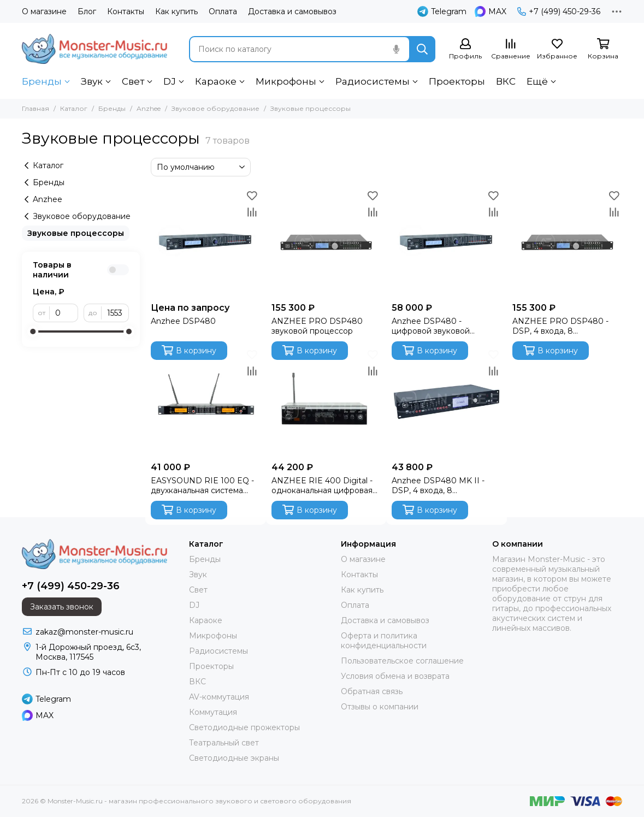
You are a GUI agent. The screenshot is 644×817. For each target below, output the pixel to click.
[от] (64, 313)
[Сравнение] (511, 49)
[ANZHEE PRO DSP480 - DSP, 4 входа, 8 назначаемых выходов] (567, 242)
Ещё (537, 81)
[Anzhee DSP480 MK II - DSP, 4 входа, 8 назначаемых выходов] (447, 402)
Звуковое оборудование (215, 108)
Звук (92, 81)
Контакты (126, 11)
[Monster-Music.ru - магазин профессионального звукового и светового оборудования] (94, 49)
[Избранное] (557, 49)
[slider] (33, 331)
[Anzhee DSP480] (206, 242)
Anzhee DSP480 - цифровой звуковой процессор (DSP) (431, 326)
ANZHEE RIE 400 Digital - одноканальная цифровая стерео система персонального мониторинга (322, 486)
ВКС (506, 81)
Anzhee (149, 108)
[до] (115, 313)
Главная (36, 108)
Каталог (74, 108)
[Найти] (422, 49)
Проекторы (457, 81)
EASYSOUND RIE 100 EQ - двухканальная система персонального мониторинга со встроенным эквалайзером (203, 486)
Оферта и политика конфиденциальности (384, 641)
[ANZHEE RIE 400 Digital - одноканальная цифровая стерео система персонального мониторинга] (326, 402)
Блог (87, 11)
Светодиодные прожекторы (244, 727)
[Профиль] (465, 49)
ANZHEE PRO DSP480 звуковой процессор (317, 326)
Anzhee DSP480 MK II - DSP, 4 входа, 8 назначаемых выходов (438, 486)
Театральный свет (224, 743)
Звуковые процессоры (76, 233)
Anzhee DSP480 (183, 321)
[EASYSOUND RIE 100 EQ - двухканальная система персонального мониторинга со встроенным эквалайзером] (206, 402)
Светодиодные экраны (234, 758)
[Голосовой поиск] (396, 49)
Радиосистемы (373, 81)
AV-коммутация (219, 697)
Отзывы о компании (380, 707)
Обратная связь (372, 691)
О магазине (44, 11)
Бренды (42, 81)
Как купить (176, 11)
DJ (170, 81)
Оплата (223, 11)
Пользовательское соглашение (402, 661)
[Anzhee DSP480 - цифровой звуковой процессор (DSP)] (447, 242)
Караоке (216, 81)
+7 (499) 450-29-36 (559, 11)
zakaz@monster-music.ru (84, 632)
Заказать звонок (62, 607)
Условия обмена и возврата (395, 676)
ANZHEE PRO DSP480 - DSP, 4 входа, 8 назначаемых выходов (560, 326)
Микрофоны (286, 81)
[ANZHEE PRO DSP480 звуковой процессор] (326, 242)
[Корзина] (603, 49)
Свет (133, 81)
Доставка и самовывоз (292, 11)
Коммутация (213, 712)
